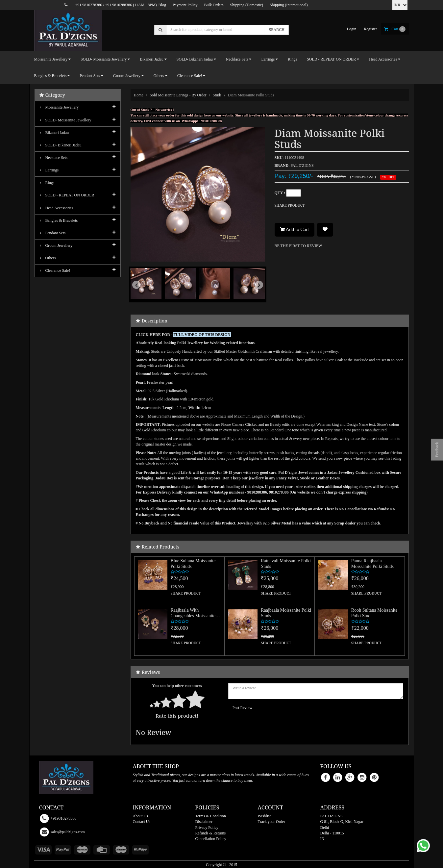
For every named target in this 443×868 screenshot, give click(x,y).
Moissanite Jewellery (59, 107)
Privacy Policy (207, 828)
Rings (292, 59)
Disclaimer (204, 822)
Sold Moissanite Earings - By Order (178, 95)
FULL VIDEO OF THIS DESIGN (202, 335)
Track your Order (272, 822)
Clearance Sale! (55, 270)
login (352, 29)
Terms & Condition (211, 816)
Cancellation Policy (211, 839)
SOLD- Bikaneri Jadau (61, 145)
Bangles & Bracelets (59, 220)
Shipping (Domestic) (247, 5)
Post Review (242, 708)
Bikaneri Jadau (54, 133)
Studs (217, 95)
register (370, 29)
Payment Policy (185, 5)
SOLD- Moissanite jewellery (66, 120)
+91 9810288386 (119, 5)
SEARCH (277, 30)
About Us (140, 816)
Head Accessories (57, 208)
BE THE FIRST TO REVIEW (298, 246)
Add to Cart (295, 229)
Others (48, 258)
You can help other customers (177, 686)
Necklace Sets (54, 158)
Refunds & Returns (211, 833)
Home (139, 95)
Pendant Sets (53, 233)
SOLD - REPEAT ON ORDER (67, 195)
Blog (162, 5)
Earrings (49, 170)
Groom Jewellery (56, 245)
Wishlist (264, 816)
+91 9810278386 (88, 5)
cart (395, 29)
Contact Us (142, 822)
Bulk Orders (214, 5)
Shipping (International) (289, 5)
